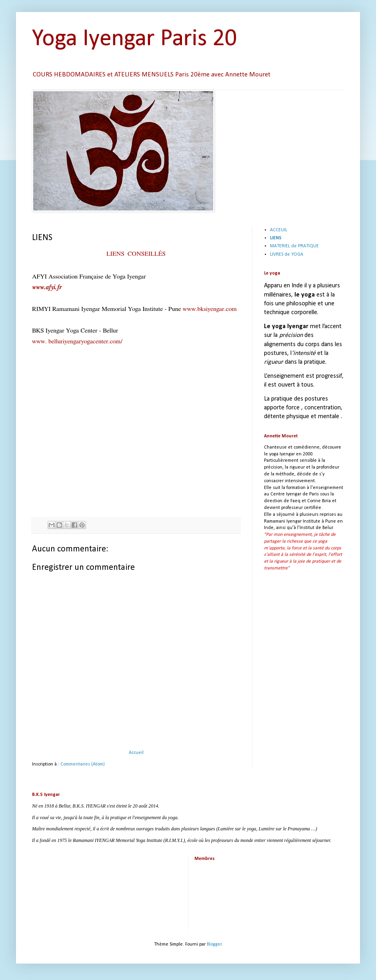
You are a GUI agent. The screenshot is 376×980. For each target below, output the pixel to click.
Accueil (136, 753)
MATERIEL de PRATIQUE (294, 246)
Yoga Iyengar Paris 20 (134, 39)
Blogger (214, 944)
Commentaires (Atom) (83, 764)
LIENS (276, 238)
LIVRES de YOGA (287, 255)
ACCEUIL (279, 230)
